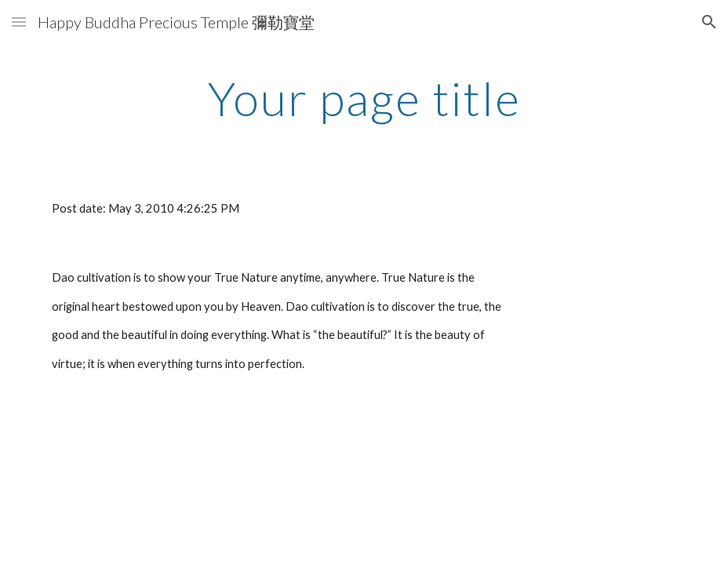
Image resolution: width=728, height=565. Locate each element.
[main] (364, 98)
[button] (19, 22)
